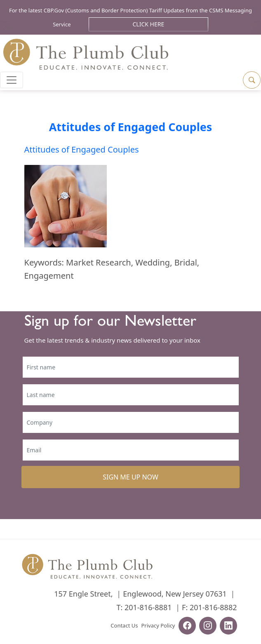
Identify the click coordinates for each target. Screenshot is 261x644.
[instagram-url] (208, 627)
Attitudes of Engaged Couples (130, 127)
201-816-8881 (148, 607)
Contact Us (124, 625)
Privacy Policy (158, 625)
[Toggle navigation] (12, 80)
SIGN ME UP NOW (130, 477)
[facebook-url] (187, 627)
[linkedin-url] (228, 627)
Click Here (149, 24)
